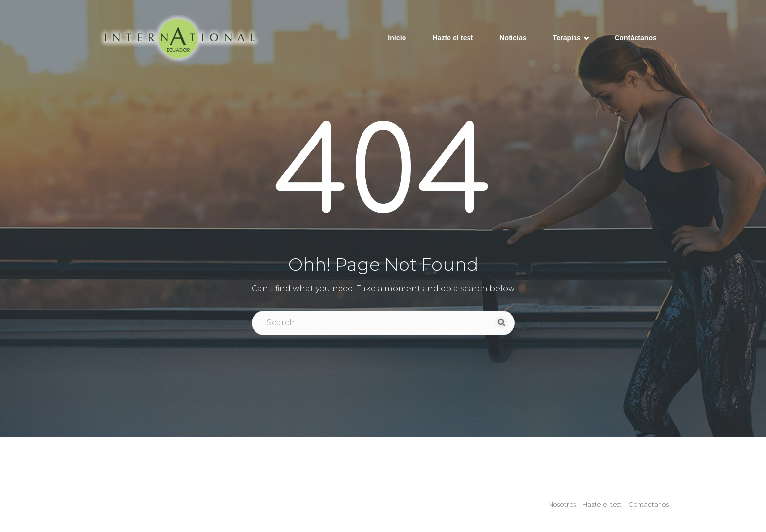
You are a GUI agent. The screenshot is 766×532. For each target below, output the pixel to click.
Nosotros (562, 504)
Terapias (571, 39)
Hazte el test (453, 38)
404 (383, 175)
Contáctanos (636, 38)
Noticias (513, 38)
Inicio (397, 38)
